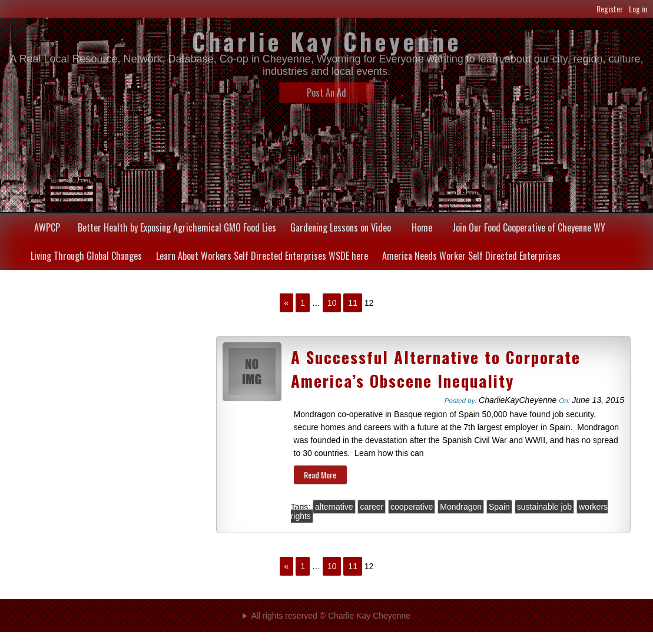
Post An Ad (326, 93)
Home (422, 227)
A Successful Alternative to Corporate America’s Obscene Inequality (436, 369)
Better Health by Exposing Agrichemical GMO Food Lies (177, 227)
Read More (320, 475)
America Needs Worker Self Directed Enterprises (471, 256)
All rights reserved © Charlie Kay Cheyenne (331, 616)
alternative (334, 507)
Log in (638, 9)
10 (332, 303)
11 (353, 303)
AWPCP (47, 227)
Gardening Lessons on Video (341, 227)
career (372, 507)
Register (610, 9)
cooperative (412, 507)
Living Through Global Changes (86, 256)
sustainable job (544, 507)
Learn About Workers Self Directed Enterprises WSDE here (262, 256)
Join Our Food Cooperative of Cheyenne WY (529, 227)
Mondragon (461, 507)
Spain (499, 507)
